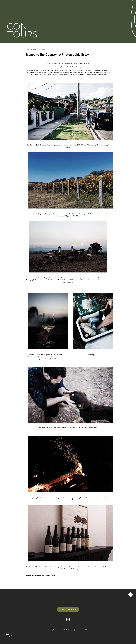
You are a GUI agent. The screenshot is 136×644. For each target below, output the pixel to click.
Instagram (68, 619)
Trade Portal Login (68, 610)
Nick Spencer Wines (93, 72)
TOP (131, 595)
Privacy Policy (53, 630)
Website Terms (67, 630)
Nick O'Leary (43, 74)
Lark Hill (70, 74)
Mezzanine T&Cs (82, 630)
